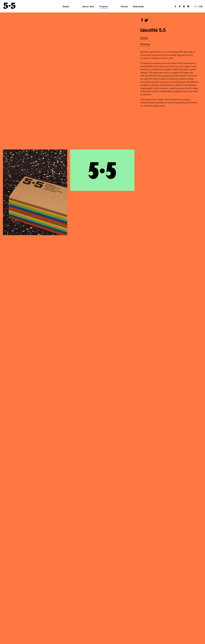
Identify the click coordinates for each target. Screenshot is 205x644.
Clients (124, 7)
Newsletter (139, 7)
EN (201, 7)
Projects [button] (104, 7)
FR (196, 7)
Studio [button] (66, 7)
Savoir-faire (88, 7)
